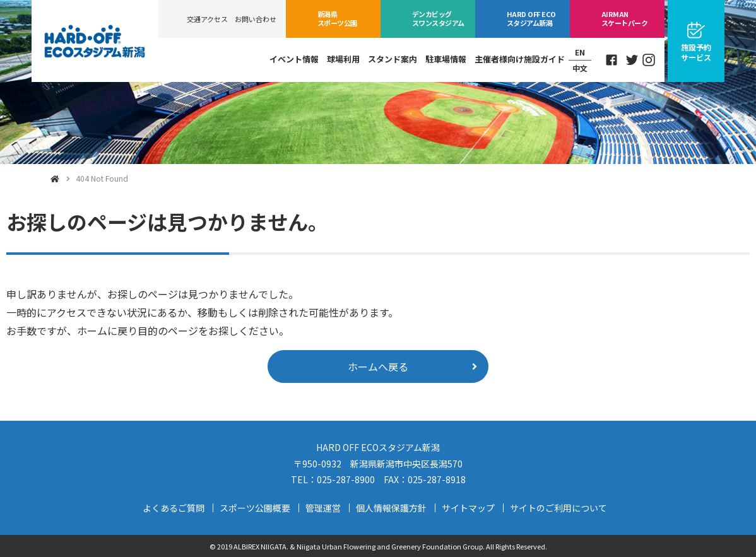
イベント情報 (294, 59)
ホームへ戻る (378, 366)
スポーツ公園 (337, 18)
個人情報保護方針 (391, 508)
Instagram (649, 60)
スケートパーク (624, 18)
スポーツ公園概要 (255, 508)
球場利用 (343, 59)
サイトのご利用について (558, 508)
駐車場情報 (446, 59)
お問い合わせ (256, 19)
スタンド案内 (393, 59)
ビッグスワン (438, 18)
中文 (580, 68)
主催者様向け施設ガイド (520, 59)
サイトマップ (468, 508)
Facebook (611, 60)
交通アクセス (207, 19)
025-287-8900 (346, 479)
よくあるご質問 (174, 508)
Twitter (632, 60)
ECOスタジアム (531, 18)
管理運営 (323, 508)
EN (580, 52)
